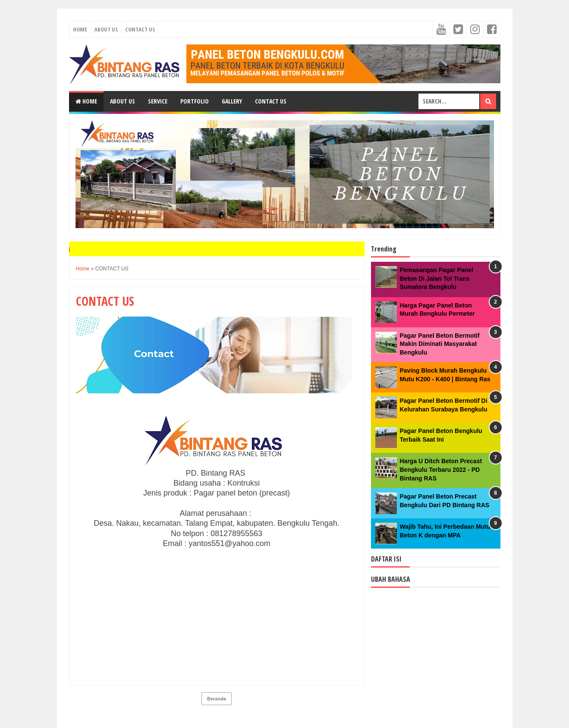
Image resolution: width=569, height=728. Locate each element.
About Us (106, 29)
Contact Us (140, 29)
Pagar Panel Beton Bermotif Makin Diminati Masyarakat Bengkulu (440, 344)
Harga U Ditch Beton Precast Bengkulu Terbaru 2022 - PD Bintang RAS (441, 469)
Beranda (217, 699)
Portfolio (195, 101)
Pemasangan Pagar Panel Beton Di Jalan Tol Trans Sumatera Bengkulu (437, 278)
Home (80, 29)
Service (158, 101)
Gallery (232, 101)
